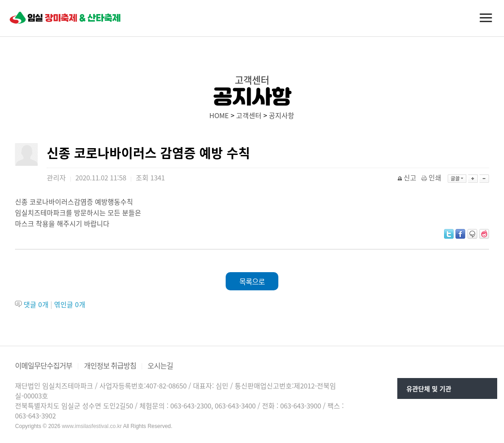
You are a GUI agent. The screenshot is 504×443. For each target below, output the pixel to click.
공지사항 (282, 115)
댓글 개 (36, 304)
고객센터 (249, 115)
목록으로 (252, 281)
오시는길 (160, 365)
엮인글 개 (70, 304)
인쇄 (432, 178)
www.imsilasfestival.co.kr (92, 426)
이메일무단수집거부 (44, 365)
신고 (408, 178)
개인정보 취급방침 (110, 365)
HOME (219, 115)
